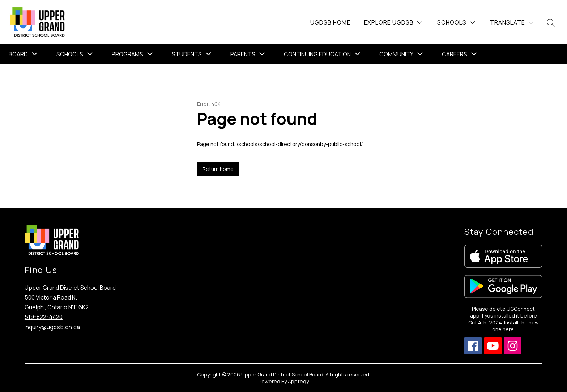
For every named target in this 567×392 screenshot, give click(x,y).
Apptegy (298, 381)
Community (396, 54)
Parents (243, 54)
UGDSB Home (330, 22)
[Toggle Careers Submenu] (474, 54)
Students (187, 54)
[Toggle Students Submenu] (209, 54)
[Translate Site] (512, 23)
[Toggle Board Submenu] (35, 54)
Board (18, 54)
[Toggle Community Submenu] (420, 54)
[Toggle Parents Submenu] (262, 54)
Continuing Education (317, 54)
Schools (70, 54)
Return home (218, 169)
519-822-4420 (44, 317)
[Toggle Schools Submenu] (90, 54)
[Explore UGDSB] (393, 23)
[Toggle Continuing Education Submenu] (358, 54)
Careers (455, 54)
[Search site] (551, 23)
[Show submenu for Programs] (127, 54)
